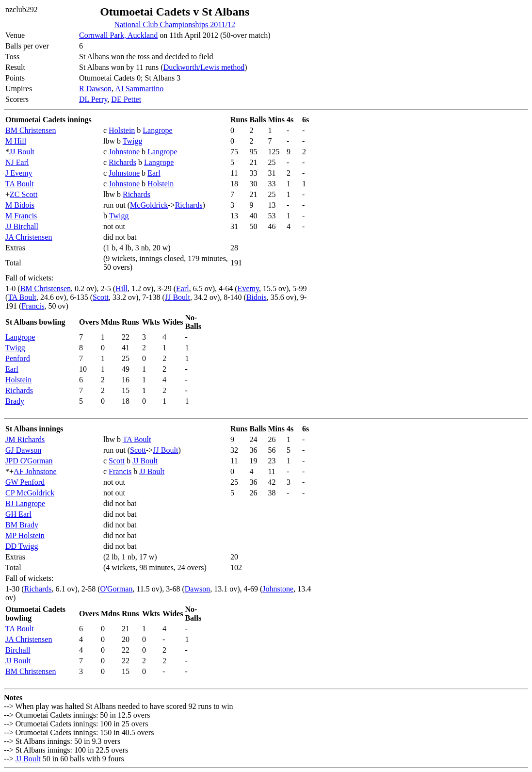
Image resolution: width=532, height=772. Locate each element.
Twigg (133, 141)
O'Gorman (117, 589)
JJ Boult (22, 152)
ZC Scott (24, 194)
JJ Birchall (22, 226)
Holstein (122, 130)
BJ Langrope (25, 503)
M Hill (16, 141)
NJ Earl (17, 162)
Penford (18, 358)
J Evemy (19, 173)
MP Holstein (25, 535)
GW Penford (25, 482)
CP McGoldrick (30, 493)
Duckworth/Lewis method (204, 67)
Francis (33, 306)
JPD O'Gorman (29, 461)
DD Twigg (22, 546)
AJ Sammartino (139, 89)
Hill (121, 288)
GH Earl (18, 514)
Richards (122, 162)
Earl (154, 173)
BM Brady (22, 525)
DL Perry (93, 99)
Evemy (248, 288)
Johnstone (124, 152)
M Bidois (20, 205)
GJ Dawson (23, 450)
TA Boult (20, 184)
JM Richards (25, 439)
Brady (15, 401)
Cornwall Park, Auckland (118, 35)
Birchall (18, 650)
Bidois (257, 297)
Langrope (157, 130)
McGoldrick (149, 205)
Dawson (197, 589)
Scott (101, 297)
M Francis (21, 216)
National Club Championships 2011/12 (175, 25)
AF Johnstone (35, 471)
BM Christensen (31, 130)
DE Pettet (126, 99)
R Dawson (95, 89)
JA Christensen (29, 237)
